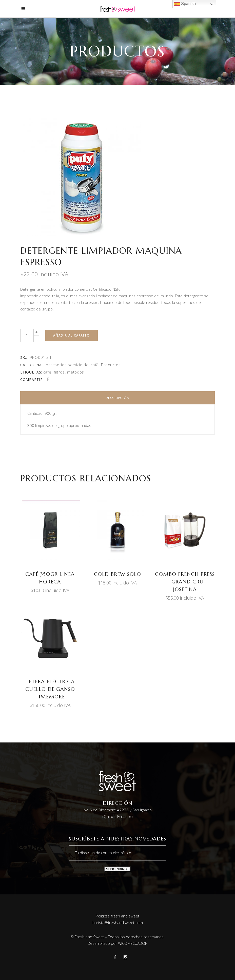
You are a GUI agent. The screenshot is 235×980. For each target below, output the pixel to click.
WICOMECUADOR (133, 943)
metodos (76, 372)
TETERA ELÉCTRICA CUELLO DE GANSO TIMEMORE (50, 689)
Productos (111, 365)
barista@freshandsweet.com (118, 923)
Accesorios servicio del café (72, 365)
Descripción (118, 398)
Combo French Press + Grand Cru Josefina (185, 582)
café (47, 372)
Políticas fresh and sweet (117, 916)
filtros (59, 372)
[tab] (117, 398)
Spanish (185, 4)
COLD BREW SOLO (117, 574)
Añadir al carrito (72, 335)
